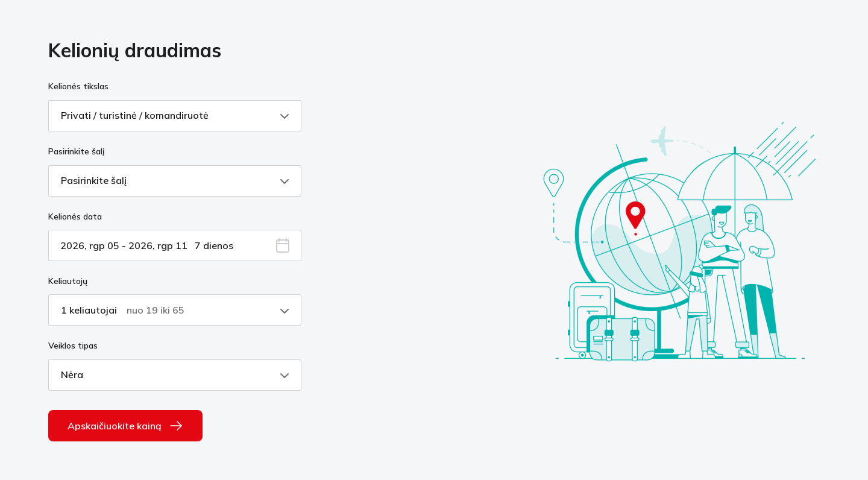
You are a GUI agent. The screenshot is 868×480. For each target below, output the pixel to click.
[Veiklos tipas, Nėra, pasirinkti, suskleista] (175, 375)
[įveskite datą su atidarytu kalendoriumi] (175, 245)
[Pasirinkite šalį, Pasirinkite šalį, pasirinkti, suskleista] (175, 181)
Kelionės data (75, 216)
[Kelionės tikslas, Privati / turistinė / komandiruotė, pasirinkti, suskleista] (175, 116)
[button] (283, 247)
